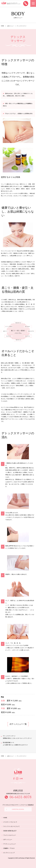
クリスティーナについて (10, 822)
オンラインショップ (8, 853)
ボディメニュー (7, 840)
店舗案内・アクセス (8, 848)
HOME (5, 818)
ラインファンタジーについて (11, 826)
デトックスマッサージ (17, 737)
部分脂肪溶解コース (15, 744)
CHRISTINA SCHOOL (15, 809)
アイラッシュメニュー (9, 844)
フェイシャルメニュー (9, 835)
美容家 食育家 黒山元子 (9, 831)
